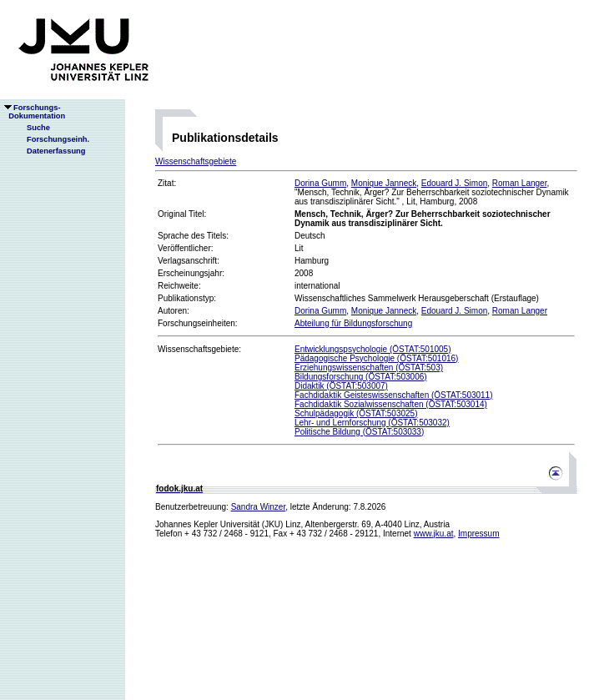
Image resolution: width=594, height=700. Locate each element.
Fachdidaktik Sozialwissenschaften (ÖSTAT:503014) (391, 404)
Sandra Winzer (259, 507)
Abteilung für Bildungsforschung (353, 323)
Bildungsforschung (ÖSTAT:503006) (361, 377)
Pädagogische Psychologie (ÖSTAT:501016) (376, 358)
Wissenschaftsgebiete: (199, 349)
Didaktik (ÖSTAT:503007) (341, 386)
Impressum (478, 534)
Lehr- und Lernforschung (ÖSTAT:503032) (372, 423)
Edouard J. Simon (455, 183)
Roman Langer (520, 183)
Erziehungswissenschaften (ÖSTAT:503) (369, 368)
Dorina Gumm (320, 183)
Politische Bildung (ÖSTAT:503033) (359, 432)
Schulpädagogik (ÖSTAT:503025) (356, 413)
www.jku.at (434, 534)
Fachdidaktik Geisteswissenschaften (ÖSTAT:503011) (394, 395)
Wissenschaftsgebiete (196, 161)
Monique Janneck (384, 183)
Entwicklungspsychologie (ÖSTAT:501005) (373, 349)
